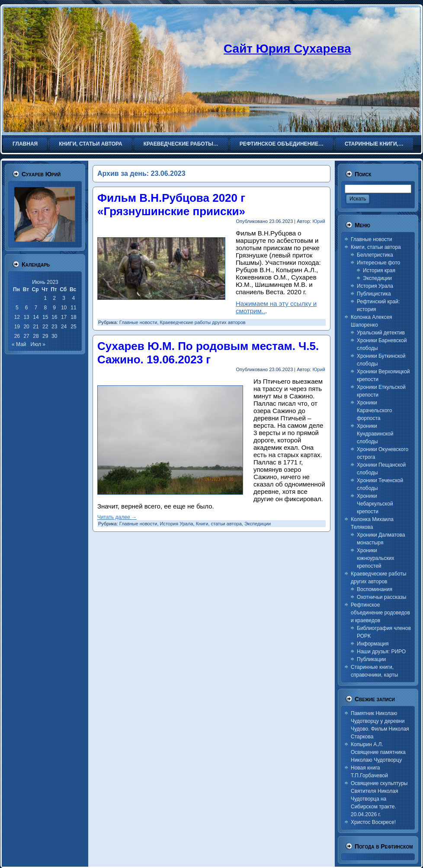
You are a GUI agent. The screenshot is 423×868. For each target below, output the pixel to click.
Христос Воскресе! (373, 822)
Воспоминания (375, 589)
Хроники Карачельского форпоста (374, 410)
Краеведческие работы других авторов (203, 322)
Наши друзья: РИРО (381, 652)
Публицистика (374, 294)
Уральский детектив (381, 333)
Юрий (319, 221)
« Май (19, 344)
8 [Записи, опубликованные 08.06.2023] (45, 308)
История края (379, 270)
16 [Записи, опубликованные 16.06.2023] (54, 317)
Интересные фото (378, 263)
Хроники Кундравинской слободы (375, 434)
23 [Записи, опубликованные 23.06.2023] (54, 327)
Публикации (371, 659)
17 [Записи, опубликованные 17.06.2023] (64, 317)
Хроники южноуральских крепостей (375, 558)
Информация (373, 644)
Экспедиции (258, 524)
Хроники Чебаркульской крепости (375, 504)
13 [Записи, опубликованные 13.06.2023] (26, 317)
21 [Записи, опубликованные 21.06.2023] (36, 327)
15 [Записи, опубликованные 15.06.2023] (45, 317)
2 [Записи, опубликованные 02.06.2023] (54, 298)
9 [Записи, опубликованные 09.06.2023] (54, 308)
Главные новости (138, 322)
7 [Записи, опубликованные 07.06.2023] (36, 308)
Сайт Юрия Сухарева (287, 49)
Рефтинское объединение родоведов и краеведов (380, 613)
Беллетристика (375, 255)
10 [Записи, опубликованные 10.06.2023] (64, 308)
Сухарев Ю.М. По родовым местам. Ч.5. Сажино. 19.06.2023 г (208, 353)
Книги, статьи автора (219, 524)
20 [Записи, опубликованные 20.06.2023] (26, 327)
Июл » (38, 344)
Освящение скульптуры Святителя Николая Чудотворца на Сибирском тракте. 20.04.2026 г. (379, 799)
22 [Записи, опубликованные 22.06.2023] (45, 327)
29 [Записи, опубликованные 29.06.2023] (45, 336)
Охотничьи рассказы (381, 597)
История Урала (177, 524)
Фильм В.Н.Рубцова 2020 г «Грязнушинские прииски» (171, 205)
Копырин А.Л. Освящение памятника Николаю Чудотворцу (378, 752)
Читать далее (117, 517)
